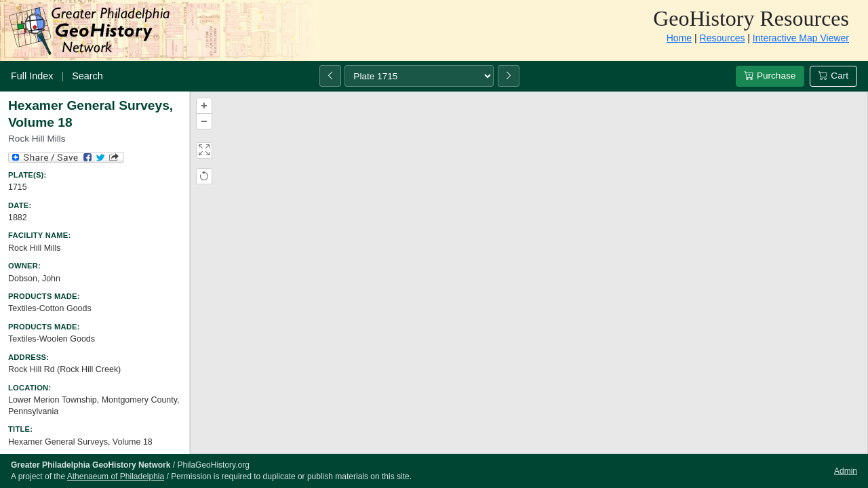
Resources (723, 38)
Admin (846, 471)
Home (679, 38)
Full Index (32, 76)
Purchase (770, 76)
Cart (833, 76)
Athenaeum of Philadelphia (116, 476)
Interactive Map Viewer (801, 38)
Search (87, 76)
